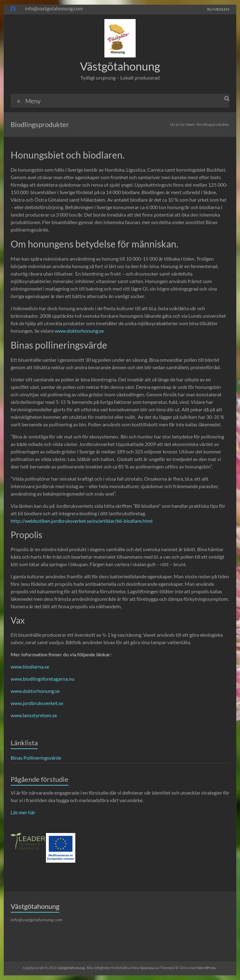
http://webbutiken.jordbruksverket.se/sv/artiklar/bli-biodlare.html (82, 521)
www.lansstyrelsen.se (34, 715)
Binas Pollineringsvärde (36, 758)
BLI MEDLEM (218, 9)
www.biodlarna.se (30, 666)
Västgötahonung (120, 66)
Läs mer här (23, 812)
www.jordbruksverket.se (37, 703)
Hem (190, 124)
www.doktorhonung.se (79, 331)
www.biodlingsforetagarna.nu (42, 679)
